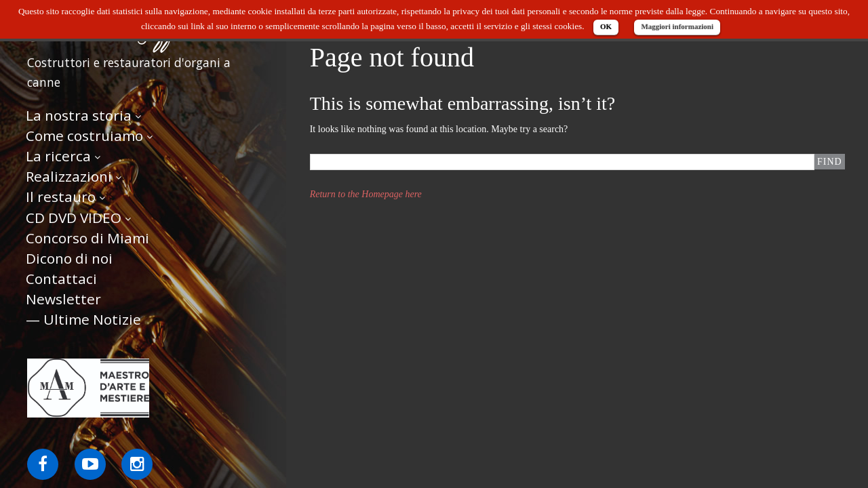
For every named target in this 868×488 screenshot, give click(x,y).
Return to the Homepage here (366, 194)
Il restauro (61, 197)
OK (606, 26)
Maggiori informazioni (677, 26)
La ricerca (58, 156)
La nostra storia (79, 115)
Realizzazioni (69, 176)
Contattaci (61, 279)
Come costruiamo (84, 136)
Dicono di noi (69, 258)
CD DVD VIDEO (74, 218)
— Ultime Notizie (83, 319)
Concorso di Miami (87, 238)
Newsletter (63, 299)
